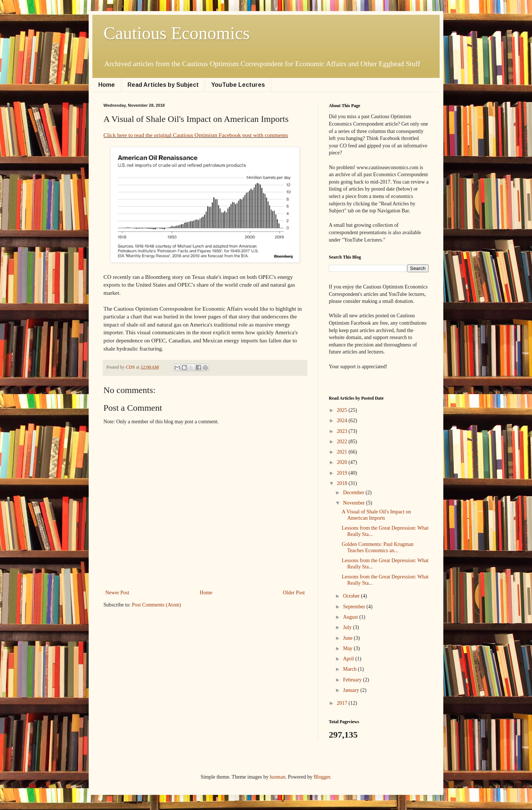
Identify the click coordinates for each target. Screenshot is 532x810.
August (351, 617)
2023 (343, 431)
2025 (343, 410)
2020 (343, 462)
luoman (277, 777)
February (353, 680)
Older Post (294, 593)
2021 (343, 452)
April (349, 659)
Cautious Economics (177, 33)
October (352, 596)
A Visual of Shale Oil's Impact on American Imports (376, 515)
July (348, 627)
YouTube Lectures (238, 85)
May (348, 648)
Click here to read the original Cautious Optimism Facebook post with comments (196, 135)
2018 (343, 483)
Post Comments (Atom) (156, 605)
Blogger (322, 777)
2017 (343, 703)
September (354, 607)
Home (107, 85)
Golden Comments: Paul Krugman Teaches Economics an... (378, 547)
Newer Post (117, 593)
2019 (343, 473)
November (354, 503)
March (350, 669)
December (354, 493)
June (348, 638)
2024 (343, 421)
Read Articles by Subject (163, 85)
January (352, 690)
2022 (343, 442)
